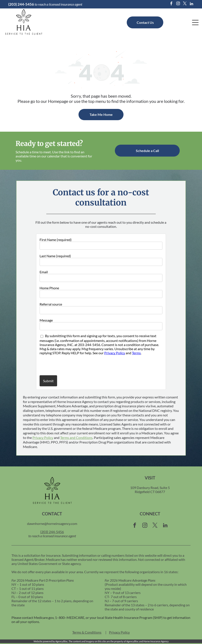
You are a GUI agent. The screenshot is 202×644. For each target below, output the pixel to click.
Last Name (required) (55, 256)
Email (44, 272)
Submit (48, 381)
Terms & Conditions (87, 632)
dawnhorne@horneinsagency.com (52, 523)
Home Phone (49, 288)
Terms (136, 353)
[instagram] (178, 4)
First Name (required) (56, 240)
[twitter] (185, 4)
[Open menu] (195, 23)
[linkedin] (192, 4)
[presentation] (65, 365)
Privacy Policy (115, 353)
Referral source (51, 304)
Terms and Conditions (76, 438)
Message (46, 320)
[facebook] (172, 4)
